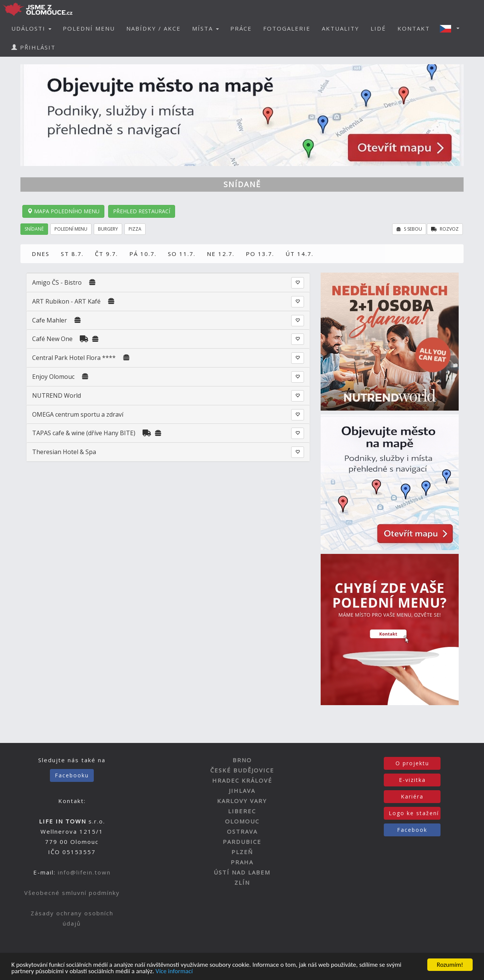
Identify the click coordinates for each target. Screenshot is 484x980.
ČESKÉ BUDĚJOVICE (242, 770)
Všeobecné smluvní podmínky (72, 893)
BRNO (242, 760)
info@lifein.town (84, 872)
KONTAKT (414, 28)
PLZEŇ (242, 852)
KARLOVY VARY (242, 801)
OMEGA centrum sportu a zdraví (78, 414)
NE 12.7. (221, 254)
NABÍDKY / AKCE (154, 28)
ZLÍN (242, 882)
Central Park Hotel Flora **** (74, 358)
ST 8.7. (72, 254)
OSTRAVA (242, 831)
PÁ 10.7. (143, 254)
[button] (452, 28)
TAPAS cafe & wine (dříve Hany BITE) (84, 433)
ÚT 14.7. (299, 254)
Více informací (174, 972)
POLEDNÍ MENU (89, 28)
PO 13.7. (260, 254)
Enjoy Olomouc (53, 377)
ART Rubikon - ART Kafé (66, 301)
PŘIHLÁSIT (33, 47)
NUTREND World (57, 395)
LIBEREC (242, 811)
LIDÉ (378, 28)
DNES (41, 254)
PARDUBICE (242, 842)
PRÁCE (241, 28)
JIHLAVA (242, 791)
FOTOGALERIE (287, 28)
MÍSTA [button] (206, 28)
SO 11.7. (182, 254)
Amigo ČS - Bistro (57, 282)
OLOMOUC (242, 821)
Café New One (52, 339)
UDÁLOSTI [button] (31, 28)
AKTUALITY (341, 28)
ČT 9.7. (106, 254)
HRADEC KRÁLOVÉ (242, 780)
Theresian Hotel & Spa (64, 452)
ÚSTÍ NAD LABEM (242, 872)
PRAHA (242, 862)
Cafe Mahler (50, 320)
